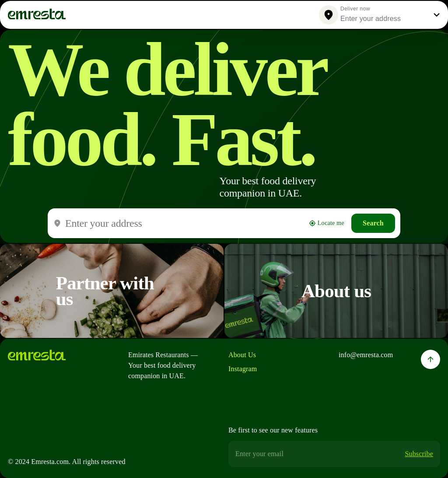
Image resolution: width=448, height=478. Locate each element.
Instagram (243, 369)
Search (373, 223)
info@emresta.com (366, 355)
